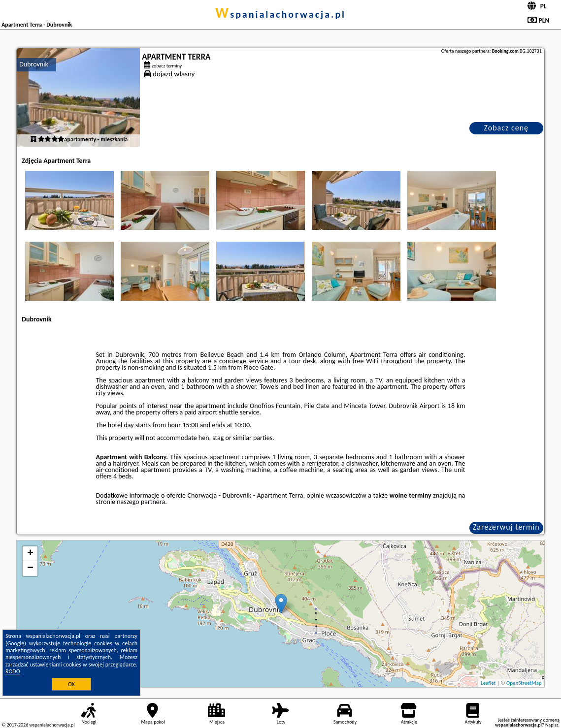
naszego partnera (141, 502)
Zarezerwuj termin (506, 527)
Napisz (552, 725)
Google (16, 643)
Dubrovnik (34, 64)
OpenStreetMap (524, 683)
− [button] (30, 569)
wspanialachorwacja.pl (280, 14)
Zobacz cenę (506, 128)
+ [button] (30, 554)
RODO (13, 671)
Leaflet (488, 683)
